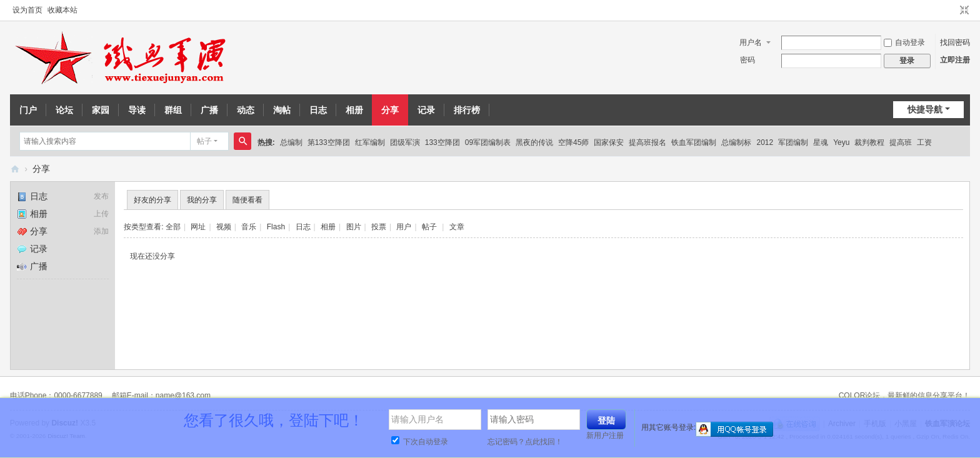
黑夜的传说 (534, 142)
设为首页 (27, 10)
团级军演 (405, 142)
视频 (224, 227)
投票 (379, 227)
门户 (28, 110)
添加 (101, 231)
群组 (173, 110)
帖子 (204, 141)
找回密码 (955, 42)
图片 (354, 227)
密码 (747, 60)
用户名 (751, 42)
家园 (101, 110)
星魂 (821, 142)
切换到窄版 (964, 11)
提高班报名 (647, 142)
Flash (276, 227)
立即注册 (955, 60)
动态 (246, 110)
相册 (354, 110)
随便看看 (247, 200)
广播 (209, 110)
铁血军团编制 (694, 142)
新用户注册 (605, 436)
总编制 (291, 142)
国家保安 (609, 142)
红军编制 (370, 142)
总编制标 (736, 142)
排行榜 (467, 110)
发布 (101, 196)
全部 (173, 227)
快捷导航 (925, 109)
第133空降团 (329, 142)
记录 (426, 110)
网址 (198, 227)
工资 (924, 142)
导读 (137, 110)
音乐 (249, 227)
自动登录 (904, 42)
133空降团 (442, 142)
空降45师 (573, 142)
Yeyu (841, 142)
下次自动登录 (420, 442)
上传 (101, 214)
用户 (404, 227)
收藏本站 (62, 10)
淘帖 (282, 110)
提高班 (901, 142)
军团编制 (793, 142)
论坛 (64, 110)
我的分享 (202, 200)
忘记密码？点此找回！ (525, 442)
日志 (318, 110)
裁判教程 (869, 142)
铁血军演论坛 (15, 169)
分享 (390, 110)
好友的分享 (152, 200)
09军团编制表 (488, 142)
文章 (457, 227)
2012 (765, 142)
